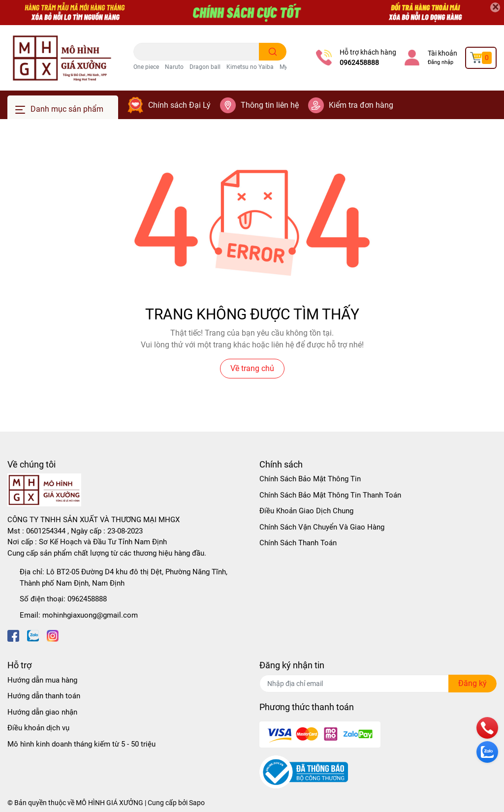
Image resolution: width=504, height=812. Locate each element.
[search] (273, 52)
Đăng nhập (441, 62)
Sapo (197, 803)
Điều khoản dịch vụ (38, 728)
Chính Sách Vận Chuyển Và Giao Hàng (322, 527)
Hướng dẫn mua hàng (42, 680)
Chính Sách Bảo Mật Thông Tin (310, 479)
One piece (146, 67)
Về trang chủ (252, 368)
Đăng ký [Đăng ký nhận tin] (472, 683)
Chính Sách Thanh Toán (298, 543)
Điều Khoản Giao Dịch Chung (306, 511)
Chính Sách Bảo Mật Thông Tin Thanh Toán (330, 495)
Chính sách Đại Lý (179, 105)
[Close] (495, 7)
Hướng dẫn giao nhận (42, 712)
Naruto (174, 67)
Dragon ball (205, 67)
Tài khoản (442, 53)
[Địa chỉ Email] (378, 684)
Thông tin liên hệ (270, 105)
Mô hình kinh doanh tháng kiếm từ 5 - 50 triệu (81, 744)
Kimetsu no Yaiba (250, 67)
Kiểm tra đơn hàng (361, 105)
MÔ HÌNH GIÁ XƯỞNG (110, 803)
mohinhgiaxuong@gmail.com (90, 615)
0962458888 (359, 62)
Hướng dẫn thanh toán (44, 696)
